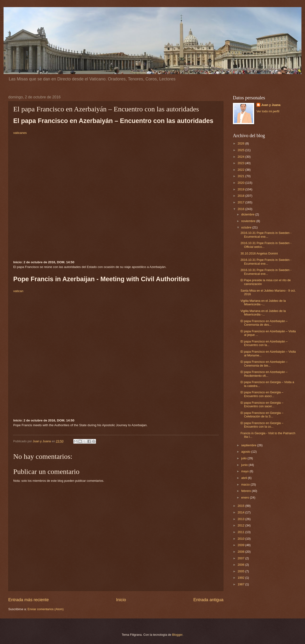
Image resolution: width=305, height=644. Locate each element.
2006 (241, 565)
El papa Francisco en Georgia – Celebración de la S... (262, 415)
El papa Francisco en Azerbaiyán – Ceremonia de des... (264, 323)
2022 (241, 170)
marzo (246, 484)
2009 (241, 545)
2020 (241, 183)
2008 (241, 552)
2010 (241, 539)
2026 (241, 143)
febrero (246, 491)
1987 (241, 584)
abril (244, 478)
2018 (241, 196)
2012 (241, 525)
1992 (241, 578)
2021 (241, 176)
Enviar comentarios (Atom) (46, 609)
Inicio (121, 600)
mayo (245, 471)
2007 (241, 558)
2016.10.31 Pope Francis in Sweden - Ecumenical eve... (266, 235)
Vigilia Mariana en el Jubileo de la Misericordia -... (263, 302)
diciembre (248, 214)
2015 (241, 506)
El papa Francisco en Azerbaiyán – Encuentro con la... (264, 343)
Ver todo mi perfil (268, 111)
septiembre (249, 445)
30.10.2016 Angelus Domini (259, 253)
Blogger (177, 635)
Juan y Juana (271, 105)
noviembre (249, 221)
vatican (18, 291)
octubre (247, 227)
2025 (241, 150)
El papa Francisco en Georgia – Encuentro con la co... (262, 425)
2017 (241, 202)
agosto (246, 452)
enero (246, 497)
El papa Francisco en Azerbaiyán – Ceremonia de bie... (264, 364)
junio (245, 465)
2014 (241, 512)
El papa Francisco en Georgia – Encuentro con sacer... (262, 404)
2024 (241, 157)
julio (244, 458)
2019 (241, 189)
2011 (241, 532)
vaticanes (20, 133)
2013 (241, 519)
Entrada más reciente (28, 600)
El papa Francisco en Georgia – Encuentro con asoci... (262, 394)
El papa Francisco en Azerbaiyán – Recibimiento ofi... (264, 374)
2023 (241, 163)
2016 (241, 209)
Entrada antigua (208, 600)
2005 (241, 571)
